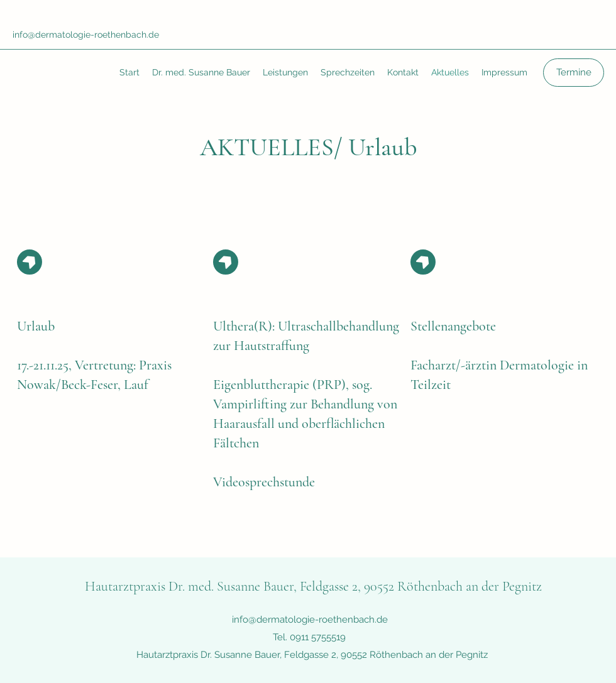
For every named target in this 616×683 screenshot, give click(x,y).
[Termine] (574, 73)
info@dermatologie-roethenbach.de (86, 35)
